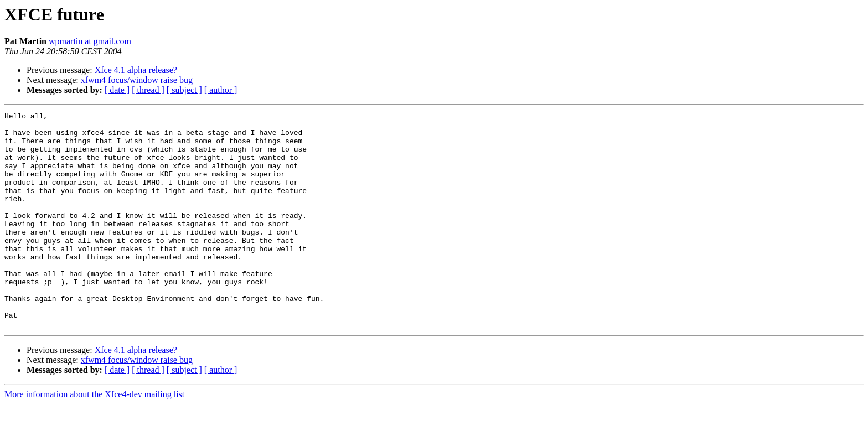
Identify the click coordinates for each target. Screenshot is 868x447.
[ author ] (221, 90)
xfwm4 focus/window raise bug (137, 80)
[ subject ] (184, 90)
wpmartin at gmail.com (90, 41)
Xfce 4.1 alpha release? (136, 70)
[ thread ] (148, 90)
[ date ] (117, 90)
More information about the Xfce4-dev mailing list (94, 437)
